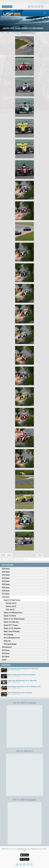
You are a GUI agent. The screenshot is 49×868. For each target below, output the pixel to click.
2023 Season (25, 575)
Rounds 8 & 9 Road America (28, 33)
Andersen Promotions (11, 849)
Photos (8, 33)
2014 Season (25, 653)
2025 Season (25, 569)
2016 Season (16, 33)
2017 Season (25, 594)
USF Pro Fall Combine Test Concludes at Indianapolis (20, 693)
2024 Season (25, 572)
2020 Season (25, 584)
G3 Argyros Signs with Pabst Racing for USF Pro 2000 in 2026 (22, 681)
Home (3, 33)
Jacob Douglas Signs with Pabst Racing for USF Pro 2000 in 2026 (23, 669)
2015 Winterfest (25, 647)
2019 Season (25, 587)
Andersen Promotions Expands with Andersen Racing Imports (22, 675)
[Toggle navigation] (44, 13)
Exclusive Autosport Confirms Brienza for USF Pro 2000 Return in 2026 (24, 687)
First (3, 555)
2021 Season (25, 581)
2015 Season (25, 650)
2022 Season (25, 578)
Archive (25, 660)
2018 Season (25, 591)
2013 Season (25, 657)
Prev (40, 555)
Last (9, 555)
